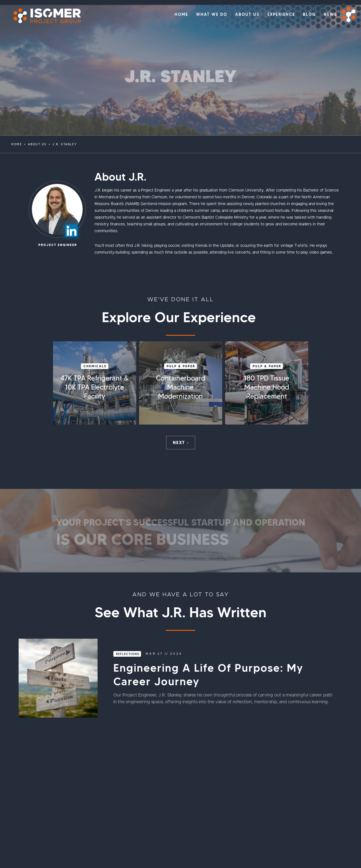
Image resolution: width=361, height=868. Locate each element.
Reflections (128, 654)
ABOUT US (37, 144)
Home (17, 144)
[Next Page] (181, 443)
